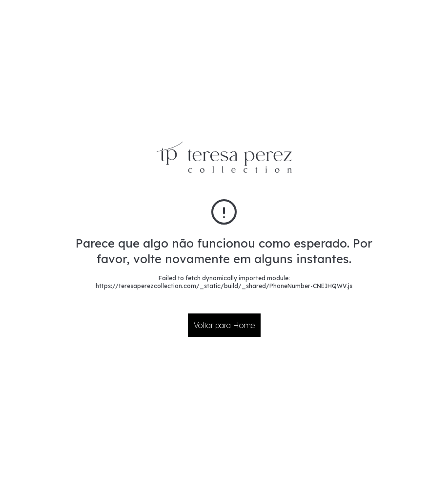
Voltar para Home (224, 325)
